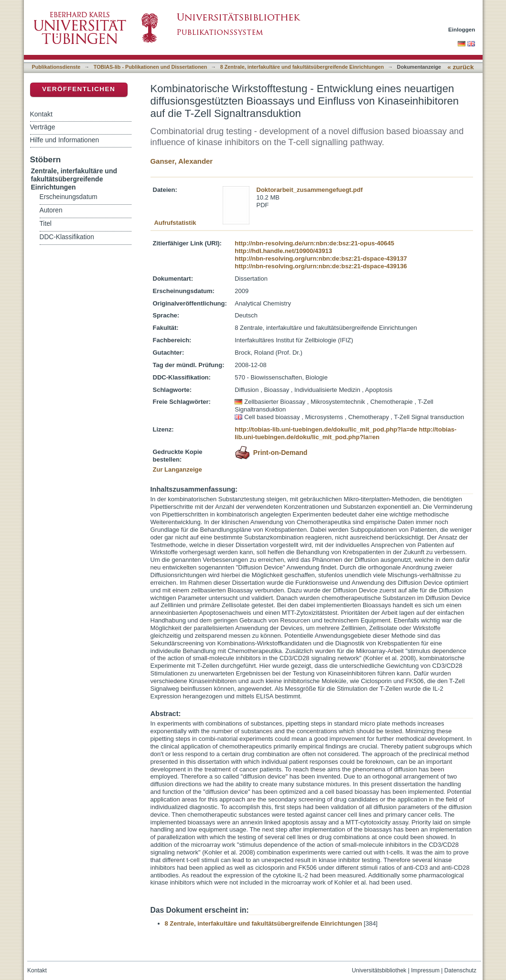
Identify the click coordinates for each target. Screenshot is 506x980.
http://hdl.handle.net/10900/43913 (283, 251)
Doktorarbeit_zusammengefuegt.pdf (310, 190)
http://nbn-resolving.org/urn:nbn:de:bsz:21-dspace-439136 (321, 266)
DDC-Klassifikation (67, 237)
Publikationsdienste (56, 67)
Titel (46, 224)
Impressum (425, 970)
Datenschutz (460, 970)
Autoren (51, 210)
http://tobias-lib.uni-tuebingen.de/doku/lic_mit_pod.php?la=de (326, 429)
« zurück (460, 67)
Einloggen (462, 29)
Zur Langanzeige (178, 469)
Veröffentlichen (79, 89)
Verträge (43, 127)
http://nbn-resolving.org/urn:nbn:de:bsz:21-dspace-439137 (321, 258)
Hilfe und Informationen (65, 140)
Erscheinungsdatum (69, 197)
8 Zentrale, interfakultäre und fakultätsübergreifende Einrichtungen (302, 67)
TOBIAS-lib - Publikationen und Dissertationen (151, 67)
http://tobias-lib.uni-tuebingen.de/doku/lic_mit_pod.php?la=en (345, 433)
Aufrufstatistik (175, 223)
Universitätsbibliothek (379, 970)
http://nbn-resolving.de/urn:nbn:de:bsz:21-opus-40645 (314, 243)
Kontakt (41, 114)
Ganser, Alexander (182, 161)
